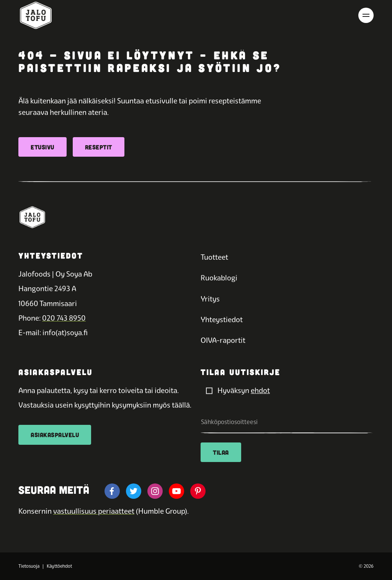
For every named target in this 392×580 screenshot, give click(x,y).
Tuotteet (214, 257)
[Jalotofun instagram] (155, 491)
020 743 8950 (64, 318)
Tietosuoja (29, 566)
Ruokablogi (219, 278)
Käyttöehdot (59, 566)
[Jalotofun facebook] (112, 491)
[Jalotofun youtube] (176, 491)
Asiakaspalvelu (55, 435)
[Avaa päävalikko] (366, 15)
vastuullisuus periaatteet (94, 511)
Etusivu (42, 147)
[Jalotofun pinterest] (198, 491)
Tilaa (221, 452)
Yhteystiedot (222, 320)
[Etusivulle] (36, 15)
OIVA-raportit (223, 340)
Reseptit (99, 147)
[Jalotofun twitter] (134, 491)
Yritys (210, 299)
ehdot (260, 391)
